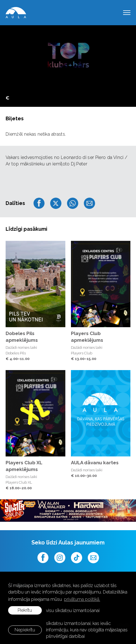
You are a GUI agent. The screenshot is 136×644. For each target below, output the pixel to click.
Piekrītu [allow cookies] (25, 610)
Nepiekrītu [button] (25, 630)
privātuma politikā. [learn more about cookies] (82, 599)
